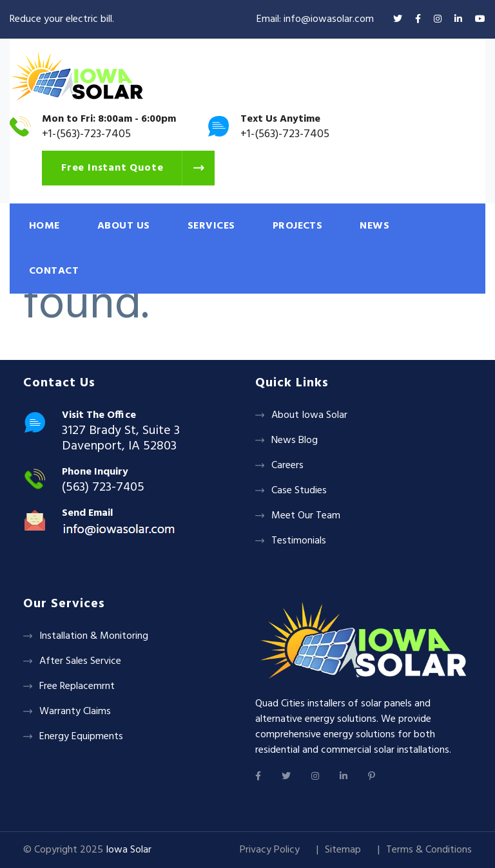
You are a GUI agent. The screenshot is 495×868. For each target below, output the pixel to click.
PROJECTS (298, 226)
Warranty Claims (75, 712)
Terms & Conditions (429, 850)
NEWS (374, 226)
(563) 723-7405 (103, 487)
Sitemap (343, 850)
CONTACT (54, 271)
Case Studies (299, 491)
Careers (287, 466)
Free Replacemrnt (77, 686)
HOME (44, 226)
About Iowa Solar (309, 415)
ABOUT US (124, 226)
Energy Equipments (81, 737)
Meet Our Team (306, 516)
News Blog (295, 440)
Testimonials (299, 541)
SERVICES (211, 226)
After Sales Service (80, 661)
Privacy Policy (270, 850)
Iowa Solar (129, 850)
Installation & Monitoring (94, 636)
